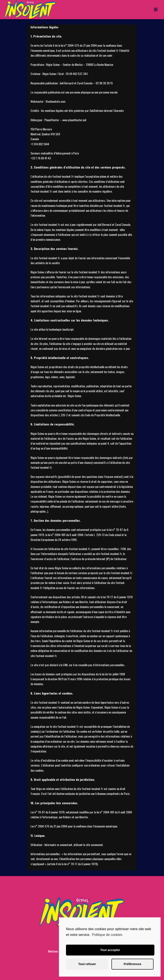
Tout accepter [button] (110, 950)
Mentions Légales (58, 951)
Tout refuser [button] (87, 964)
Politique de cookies (107, 935)
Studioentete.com (55, 101)
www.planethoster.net (74, 120)
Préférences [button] (132, 964)
